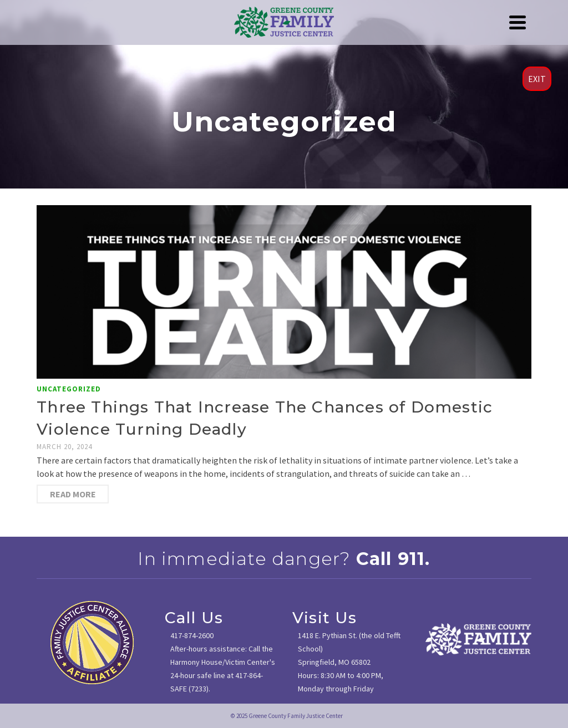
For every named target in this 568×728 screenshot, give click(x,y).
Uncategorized (69, 389)
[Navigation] (518, 22)
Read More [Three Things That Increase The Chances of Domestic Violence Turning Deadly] (73, 494)
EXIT (537, 79)
